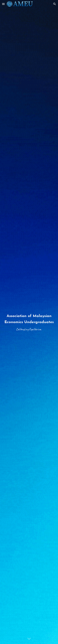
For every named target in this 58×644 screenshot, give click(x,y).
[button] (3, 4)
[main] (29, 322)
